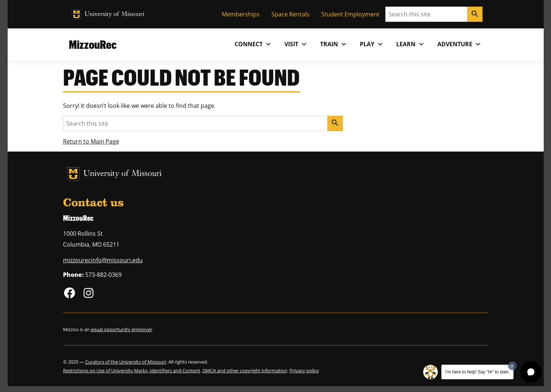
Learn (411, 44)
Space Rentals (290, 14)
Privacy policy (304, 371)
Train (334, 44)
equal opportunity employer (121, 329)
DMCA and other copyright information (245, 371)
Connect (254, 44)
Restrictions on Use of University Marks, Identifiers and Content (132, 371)
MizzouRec (93, 44)
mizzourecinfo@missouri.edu (103, 260)
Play (372, 44)
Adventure (460, 44)
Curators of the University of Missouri (126, 362)
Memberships (241, 14)
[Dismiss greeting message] (512, 366)
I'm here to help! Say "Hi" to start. (477, 372)
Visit (296, 44)
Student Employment (350, 14)
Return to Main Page (91, 141)
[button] (531, 372)
